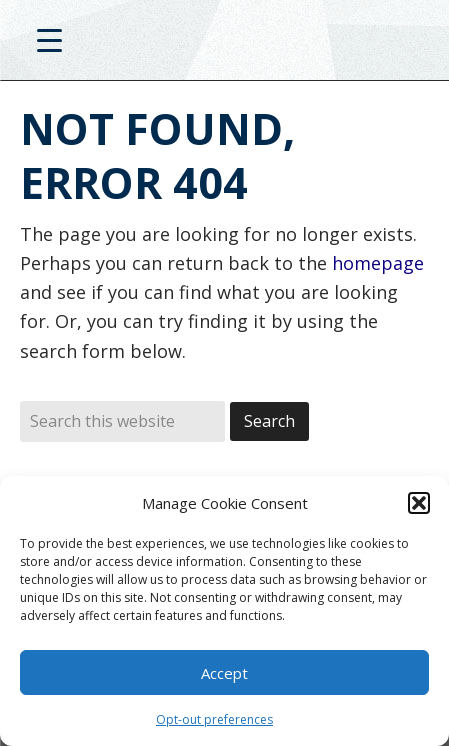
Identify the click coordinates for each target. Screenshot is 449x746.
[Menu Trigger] (49, 39)
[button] (419, 503)
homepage (378, 263)
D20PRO (224, 45)
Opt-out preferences (214, 719)
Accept (224, 673)
